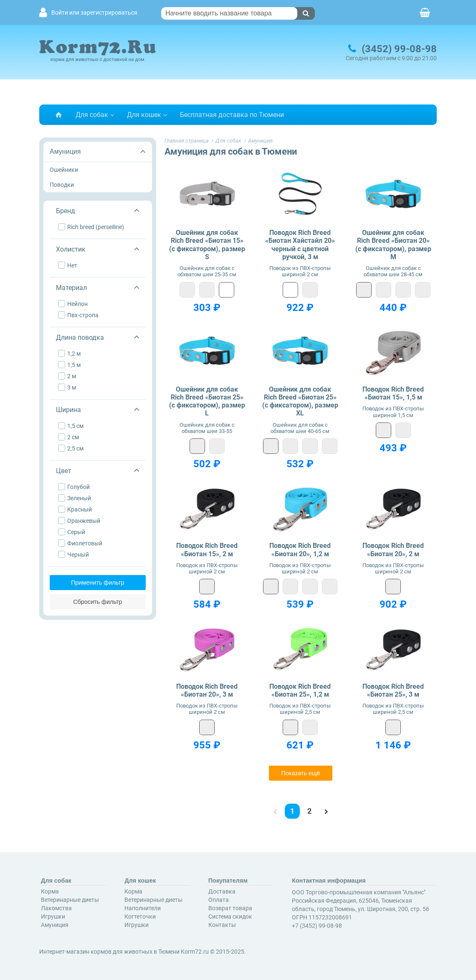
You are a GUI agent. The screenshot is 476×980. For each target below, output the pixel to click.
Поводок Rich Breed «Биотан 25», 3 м (393, 690)
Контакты (222, 925)
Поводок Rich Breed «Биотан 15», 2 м (207, 550)
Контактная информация (329, 881)
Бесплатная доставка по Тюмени (232, 115)
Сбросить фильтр (97, 602)
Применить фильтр (98, 583)
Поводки (62, 185)
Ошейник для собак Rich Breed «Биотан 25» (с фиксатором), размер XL (300, 401)
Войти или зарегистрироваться (94, 13)
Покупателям (228, 881)
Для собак (92, 115)
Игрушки (53, 916)
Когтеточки (140, 916)
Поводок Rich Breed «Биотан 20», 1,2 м (300, 550)
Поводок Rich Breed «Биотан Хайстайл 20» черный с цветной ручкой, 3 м (300, 245)
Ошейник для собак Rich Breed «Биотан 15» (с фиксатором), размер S (207, 245)
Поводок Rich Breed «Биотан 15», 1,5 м (393, 393)
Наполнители (143, 908)
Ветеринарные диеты (70, 900)
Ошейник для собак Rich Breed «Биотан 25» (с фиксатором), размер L (207, 401)
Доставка (222, 891)
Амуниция (65, 151)
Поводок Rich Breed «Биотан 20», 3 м (207, 690)
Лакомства (56, 908)
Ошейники (64, 170)
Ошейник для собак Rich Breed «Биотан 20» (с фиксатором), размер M (393, 245)
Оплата (219, 900)
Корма (50, 891)
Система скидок (230, 916)
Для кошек (144, 115)
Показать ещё (300, 773)
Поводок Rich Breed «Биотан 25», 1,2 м (300, 690)
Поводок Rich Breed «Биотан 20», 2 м (393, 550)
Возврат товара (230, 908)
